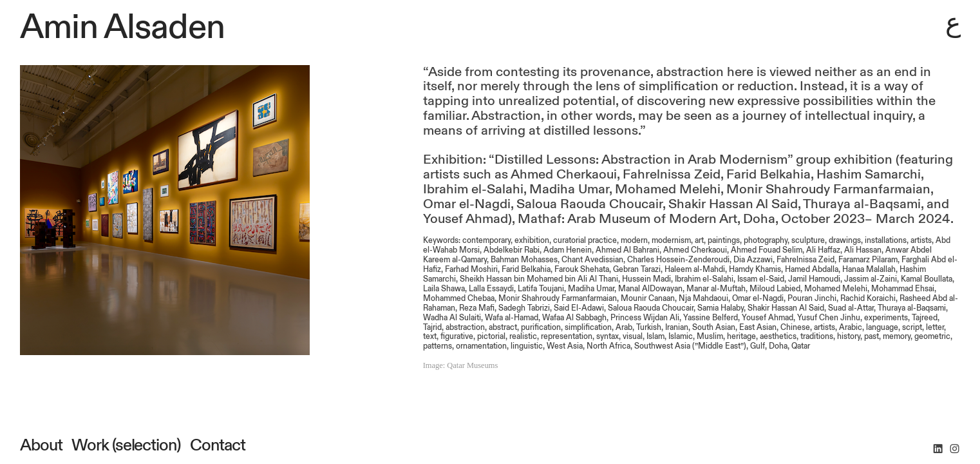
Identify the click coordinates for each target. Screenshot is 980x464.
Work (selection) (126, 445)
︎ (955, 449)
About (41, 445)
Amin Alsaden (122, 27)
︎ (938, 449)
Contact (216, 445)
